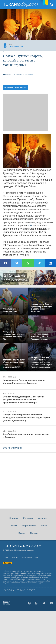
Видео (22, 533)
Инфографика (29, 526)
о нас (6, 558)
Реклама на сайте (26, 590)
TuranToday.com (21, 4)
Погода (34, 533)
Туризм (13, 526)
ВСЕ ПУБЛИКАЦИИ (12, 448)
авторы (15, 558)
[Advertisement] (25, 112)
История (42, 518)
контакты (27, 558)
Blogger (40, 583)
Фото (44, 526)
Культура (28, 518)
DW (30, 226)
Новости (14, 518)
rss (37, 558)
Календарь (8, 590)
